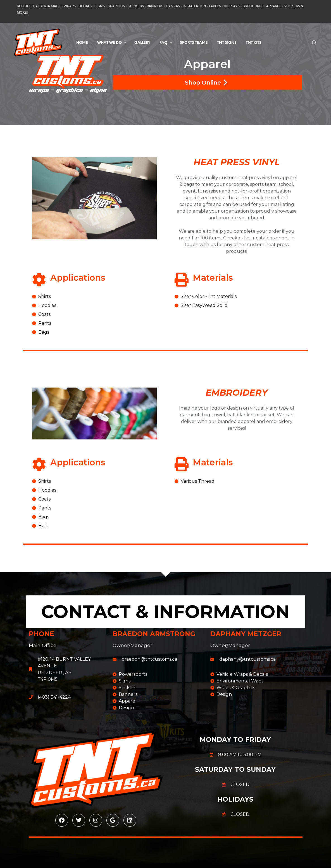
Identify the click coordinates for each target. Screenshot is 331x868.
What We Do (109, 43)
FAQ (163, 43)
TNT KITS (254, 43)
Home (82, 43)
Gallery (142, 43)
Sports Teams (194, 43)
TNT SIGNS (227, 43)
